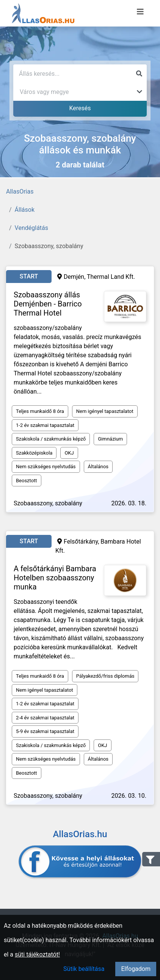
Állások (25, 210)
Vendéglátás (31, 228)
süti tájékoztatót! (37, 954)
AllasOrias (20, 191)
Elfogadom (136, 969)
